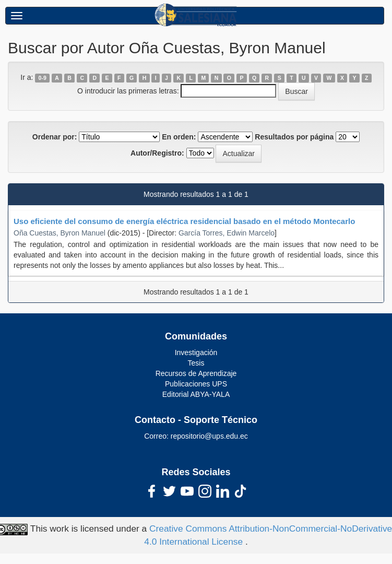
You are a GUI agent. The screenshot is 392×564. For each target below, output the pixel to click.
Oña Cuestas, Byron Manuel (60, 233)
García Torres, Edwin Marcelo (227, 233)
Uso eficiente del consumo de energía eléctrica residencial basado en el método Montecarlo (184, 221)
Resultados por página (294, 137)
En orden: (179, 137)
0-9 (43, 78)
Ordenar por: (55, 137)
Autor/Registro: (157, 153)
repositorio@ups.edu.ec (209, 436)
